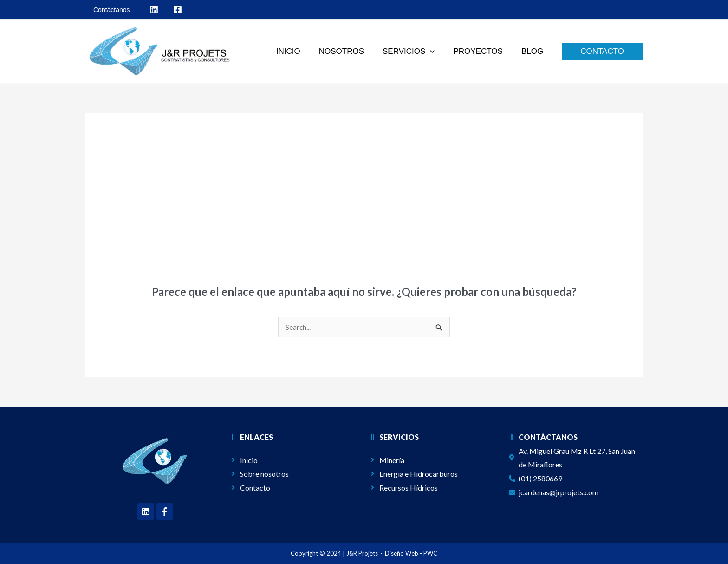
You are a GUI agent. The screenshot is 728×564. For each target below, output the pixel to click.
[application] (437, 52)
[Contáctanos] (110, 10)
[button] (416, 52)
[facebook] (154, 10)
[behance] (178, 10)
